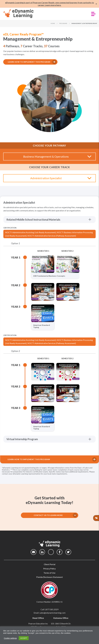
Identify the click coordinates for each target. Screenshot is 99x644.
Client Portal (50, 564)
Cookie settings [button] (10, 638)
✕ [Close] (96, 4)
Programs (63, 23)
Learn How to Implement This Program (29, 459)
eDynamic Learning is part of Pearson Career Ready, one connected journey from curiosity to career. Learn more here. (50, 4)
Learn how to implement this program (29, 62)
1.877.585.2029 (51, 609)
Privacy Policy (49, 569)
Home (53, 23)
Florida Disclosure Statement (50, 577)
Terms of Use (49, 573)
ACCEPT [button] (24, 638)
